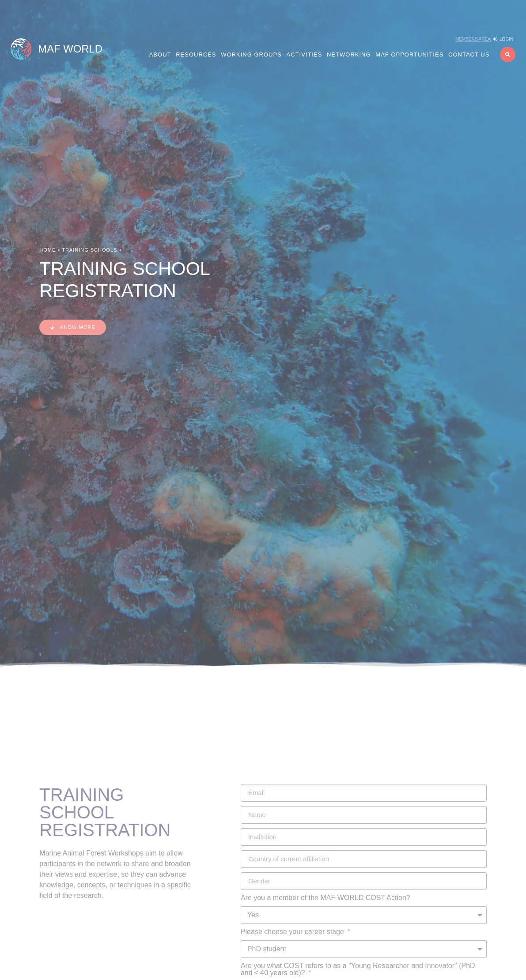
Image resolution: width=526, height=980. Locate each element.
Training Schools (89, 250)
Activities (305, 55)
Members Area (473, 39)
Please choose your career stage (293, 932)
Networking (349, 55)
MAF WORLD (70, 49)
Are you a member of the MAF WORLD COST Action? (325, 898)
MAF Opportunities (409, 55)
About (160, 55)
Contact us (469, 55)
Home (47, 250)
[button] (508, 55)
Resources (196, 55)
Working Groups (251, 55)
